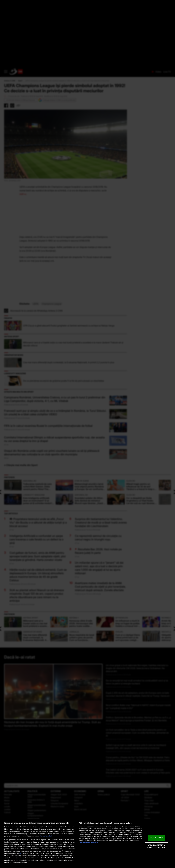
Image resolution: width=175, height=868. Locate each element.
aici (21, 853)
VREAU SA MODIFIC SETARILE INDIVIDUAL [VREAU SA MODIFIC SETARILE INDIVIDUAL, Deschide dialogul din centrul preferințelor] (156, 846)
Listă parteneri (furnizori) (89, 843)
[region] (87, 843)
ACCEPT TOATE (156, 838)
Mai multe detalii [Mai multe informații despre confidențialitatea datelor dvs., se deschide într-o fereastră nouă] (46, 836)
